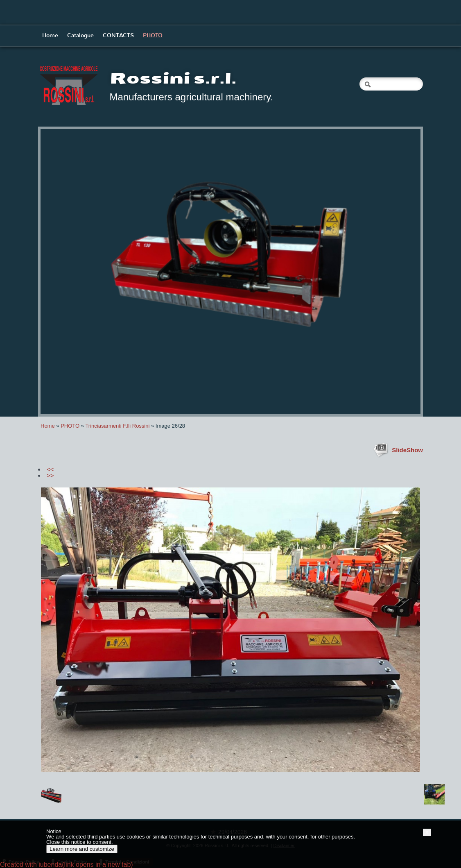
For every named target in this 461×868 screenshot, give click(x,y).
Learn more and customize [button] (82, 849)
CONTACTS (118, 35)
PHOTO (153, 35)
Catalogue (80, 35)
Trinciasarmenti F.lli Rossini (117, 426)
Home (50, 35)
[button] (427, 832)
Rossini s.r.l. (173, 78)
